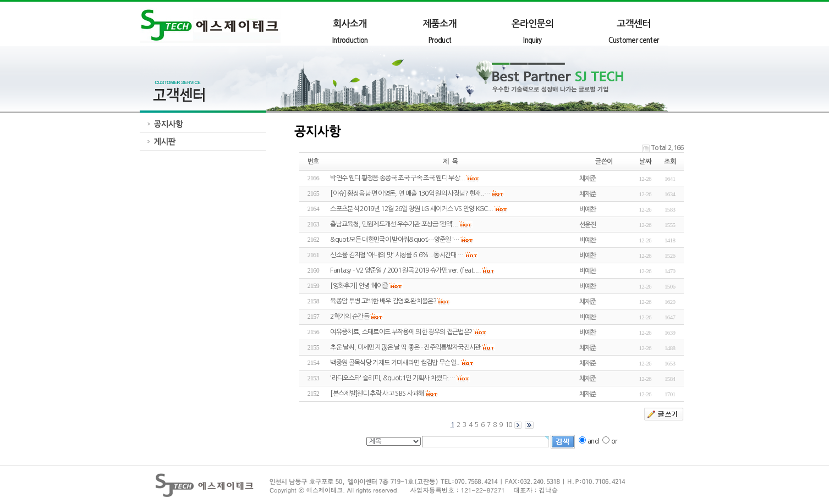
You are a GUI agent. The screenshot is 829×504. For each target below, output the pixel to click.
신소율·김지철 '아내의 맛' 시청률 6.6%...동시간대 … (397, 255)
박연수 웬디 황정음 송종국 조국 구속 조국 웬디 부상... (398, 178)
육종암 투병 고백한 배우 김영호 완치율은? (383, 301)
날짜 (645, 162)
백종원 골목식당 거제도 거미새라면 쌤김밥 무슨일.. (395, 363)
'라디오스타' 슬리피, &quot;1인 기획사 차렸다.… (392, 378)
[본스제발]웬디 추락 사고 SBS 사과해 (377, 394)
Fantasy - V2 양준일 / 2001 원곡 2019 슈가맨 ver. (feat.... (405, 270)
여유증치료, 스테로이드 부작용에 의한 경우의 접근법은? (401, 332)
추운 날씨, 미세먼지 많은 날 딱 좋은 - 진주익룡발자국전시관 (405, 347)
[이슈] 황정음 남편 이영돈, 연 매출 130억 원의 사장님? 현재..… (410, 193)
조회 (670, 162)
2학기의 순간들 (350, 317)
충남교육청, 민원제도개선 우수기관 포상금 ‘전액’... (394, 224)
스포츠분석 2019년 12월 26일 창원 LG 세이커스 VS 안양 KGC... (411, 209)
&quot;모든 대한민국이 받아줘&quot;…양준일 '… (394, 240)
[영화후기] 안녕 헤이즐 (359, 286)
